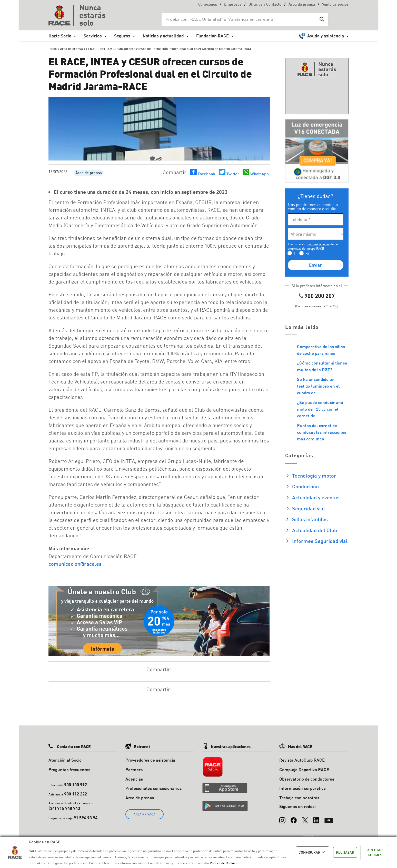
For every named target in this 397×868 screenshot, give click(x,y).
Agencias (134, 779)
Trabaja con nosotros (299, 798)
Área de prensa (302, 5)
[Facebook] (294, 818)
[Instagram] (282, 818)
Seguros (122, 36)
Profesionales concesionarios (153, 788)
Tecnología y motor (314, 476)
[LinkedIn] (316, 818)
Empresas (233, 5)
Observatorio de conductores (307, 779)
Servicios (93, 36)
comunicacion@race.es (75, 564)
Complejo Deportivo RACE (304, 769)
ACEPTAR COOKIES (375, 852)
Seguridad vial (309, 508)
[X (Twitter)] (305, 818)
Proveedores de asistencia (150, 760)
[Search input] (240, 19)
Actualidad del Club (315, 530)
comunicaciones (319, 244)
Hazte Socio (60, 36)
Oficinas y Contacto (265, 5)
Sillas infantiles (310, 519)
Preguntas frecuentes (69, 769)
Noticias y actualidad (163, 36)
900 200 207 (320, 296)
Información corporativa (302, 788)
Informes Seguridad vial (320, 541)
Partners (134, 769)
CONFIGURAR (312, 852)
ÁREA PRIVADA (145, 814)
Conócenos (208, 5)
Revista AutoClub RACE (302, 760)
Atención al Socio (65, 760)
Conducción (305, 486)
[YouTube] (329, 818)
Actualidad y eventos (316, 497)
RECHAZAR (345, 852)
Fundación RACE (212, 36)
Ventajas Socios (335, 5)
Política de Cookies (224, 863)
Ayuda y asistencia (326, 36)
